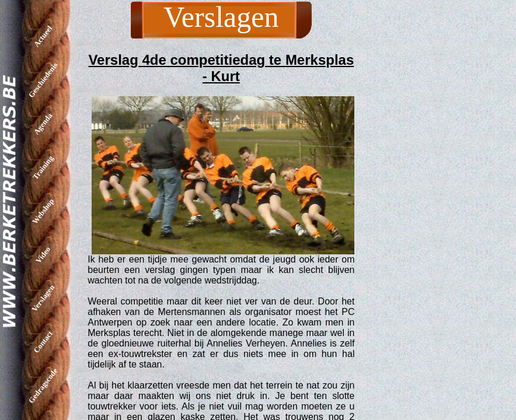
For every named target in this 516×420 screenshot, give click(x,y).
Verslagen (43, 298)
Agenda (43, 124)
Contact (43, 342)
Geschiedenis (43, 80)
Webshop (43, 211)
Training (43, 167)
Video (43, 254)
